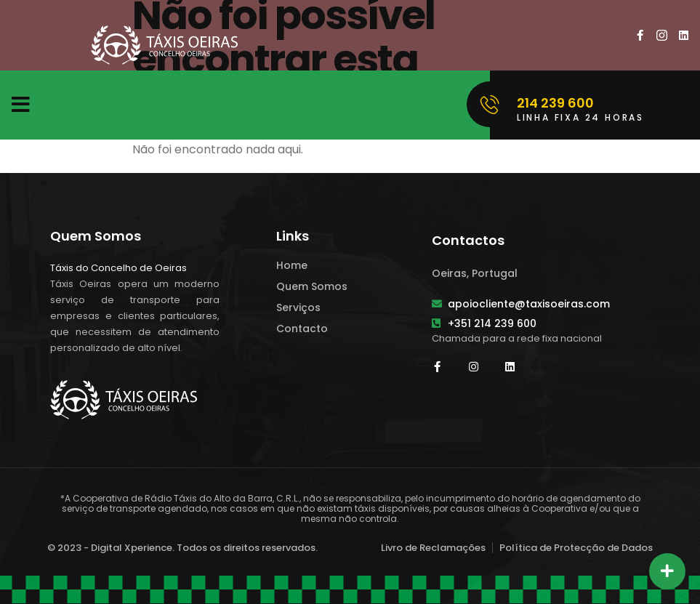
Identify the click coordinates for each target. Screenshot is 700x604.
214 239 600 (555, 103)
